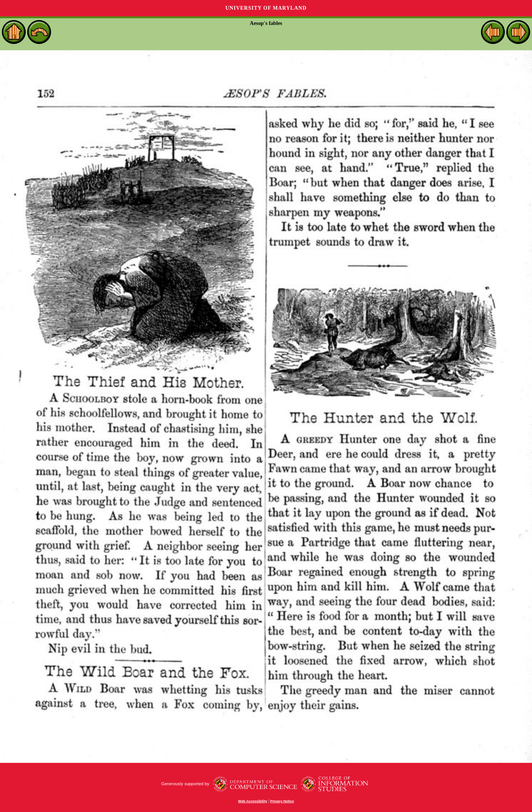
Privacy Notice (282, 801)
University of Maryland (266, 8)
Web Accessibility (253, 801)
